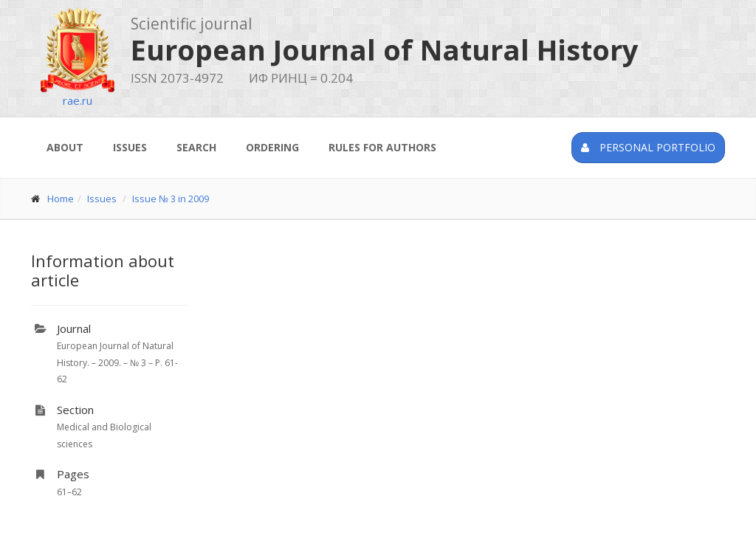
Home (61, 199)
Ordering (272, 147)
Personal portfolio (648, 147)
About (65, 147)
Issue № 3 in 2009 (171, 199)
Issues (130, 147)
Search (196, 147)
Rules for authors (382, 147)
